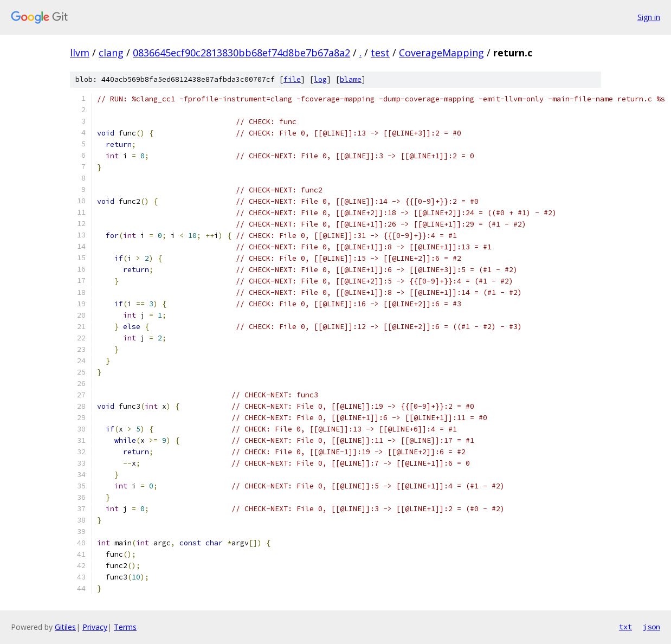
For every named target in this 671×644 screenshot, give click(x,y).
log (320, 79)
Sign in (649, 17)
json (651, 627)
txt (625, 627)
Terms (125, 627)
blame (351, 79)
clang (111, 53)
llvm (80, 53)
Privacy (95, 627)
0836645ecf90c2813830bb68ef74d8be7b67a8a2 (241, 53)
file (292, 79)
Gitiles (65, 627)
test (380, 53)
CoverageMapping (441, 53)
